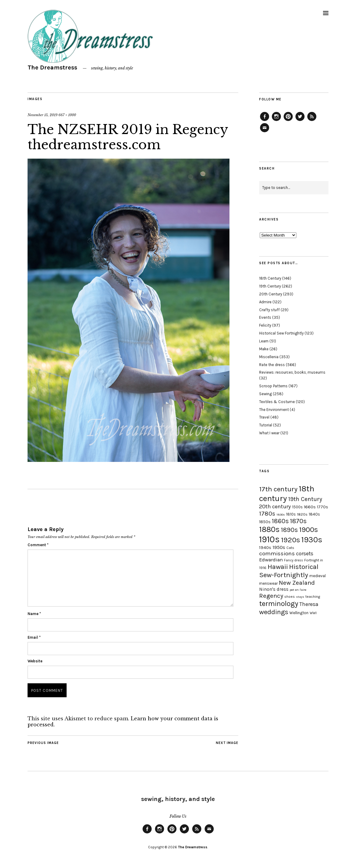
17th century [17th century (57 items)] (278, 489)
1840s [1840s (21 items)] (314, 514)
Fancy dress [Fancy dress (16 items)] (293, 560)
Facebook (265, 121)
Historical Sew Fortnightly (281, 333)
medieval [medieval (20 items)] (318, 576)
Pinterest (288, 121)
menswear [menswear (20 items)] (268, 583)
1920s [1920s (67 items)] (290, 540)
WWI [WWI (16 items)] (313, 613)
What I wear (269, 433)
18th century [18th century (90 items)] (287, 493)
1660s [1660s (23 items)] (310, 507)
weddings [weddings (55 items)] (274, 612)
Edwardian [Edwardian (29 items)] (271, 560)
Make (264, 349)
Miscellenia (269, 357)
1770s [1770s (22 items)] (323, 507)
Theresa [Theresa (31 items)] (309, 604)
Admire (265, 302)
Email (34, 637)
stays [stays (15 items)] (300, 597)
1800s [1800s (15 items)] (281, 515)
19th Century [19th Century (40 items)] (305, 499)
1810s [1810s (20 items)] (291, 514)
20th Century (271, 294)
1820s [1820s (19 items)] (302, 514)
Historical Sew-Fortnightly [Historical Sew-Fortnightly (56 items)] (289, 571)
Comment (38, 545)
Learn (264, 341)
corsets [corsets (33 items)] (305, 553)
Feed (312, 121)
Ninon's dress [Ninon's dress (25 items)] (274, 589)
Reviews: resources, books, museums (292, 372)
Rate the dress (272, 365)
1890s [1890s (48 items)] (289, 530)
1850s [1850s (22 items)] (265, 522)
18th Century (270, 278)
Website (35, 661)
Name (34, 614)
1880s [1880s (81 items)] (269, 529)
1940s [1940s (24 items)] (265, 547)
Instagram (276, 121)
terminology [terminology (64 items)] (279, 604)
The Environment (274, 410)
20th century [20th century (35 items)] (275, 506)
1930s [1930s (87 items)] (312, 540)
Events (265, 317)
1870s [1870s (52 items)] (298, 521)
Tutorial (266, 425)
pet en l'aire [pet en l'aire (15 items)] (298, 590)
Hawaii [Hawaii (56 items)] (278, 567)
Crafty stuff (269, 310)
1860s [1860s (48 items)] (280, 521)
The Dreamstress (52, 67)
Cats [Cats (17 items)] (290, 548)
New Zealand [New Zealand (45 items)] (297, 583)
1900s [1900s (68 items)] (308, 530)
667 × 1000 (67, 115)
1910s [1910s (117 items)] (269, 539)
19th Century (270, 286)
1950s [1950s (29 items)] (279, 547)
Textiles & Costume (277, 402)
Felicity (265, 325)
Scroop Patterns (273, 386)
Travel (264, 417)
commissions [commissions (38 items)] (277, 553)
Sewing (265, 394)
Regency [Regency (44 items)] (271, 596)
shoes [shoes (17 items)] (290, 597)
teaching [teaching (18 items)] (313, 597)
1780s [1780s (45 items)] (267, 513)
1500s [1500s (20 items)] (297, 507)
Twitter (300, 121)
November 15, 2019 (43, 115)
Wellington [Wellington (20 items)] (299, 613)
